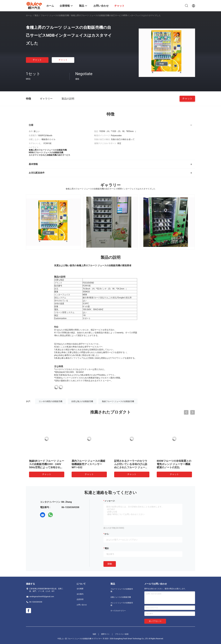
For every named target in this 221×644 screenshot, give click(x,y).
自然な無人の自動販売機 (82, 401)
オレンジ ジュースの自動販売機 (122, 604)
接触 (110, 564)
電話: (107, 548)
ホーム (29, 15)
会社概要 (80, 589)
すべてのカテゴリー (118, 611)
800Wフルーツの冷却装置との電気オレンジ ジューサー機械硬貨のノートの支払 (174, 464)
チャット (37, 60)
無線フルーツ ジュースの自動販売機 (118, 401)
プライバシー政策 (122, 634)
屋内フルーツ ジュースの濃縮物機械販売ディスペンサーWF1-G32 (88, 464)
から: (107, 534)
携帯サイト (105, 634)
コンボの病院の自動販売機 (50, 401)
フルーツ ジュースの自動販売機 (55, 15)
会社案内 (80, 594)
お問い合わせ (82, 605)
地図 (94, 634)
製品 (37, 15)
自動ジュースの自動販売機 (121, 597)
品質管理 (80, 599)
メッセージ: (110, 501)
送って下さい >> (155, 621)
